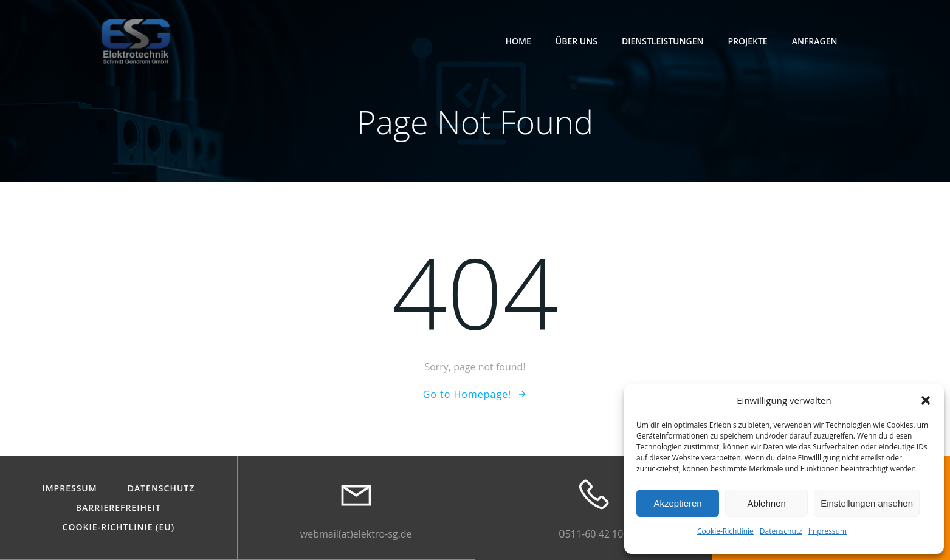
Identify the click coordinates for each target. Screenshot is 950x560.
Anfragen (815, 41)
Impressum (828, 531)
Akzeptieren (677, 503)
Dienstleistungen (663, 41)
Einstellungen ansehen (867, 503)
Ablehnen (766, 503)
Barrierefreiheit (119, 508)
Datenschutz (781, 531)
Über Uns (577, 41)
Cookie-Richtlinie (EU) (119, 528)
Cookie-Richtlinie (725, 531)
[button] (926, 400)
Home (518, 41)
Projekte (747, 41)
